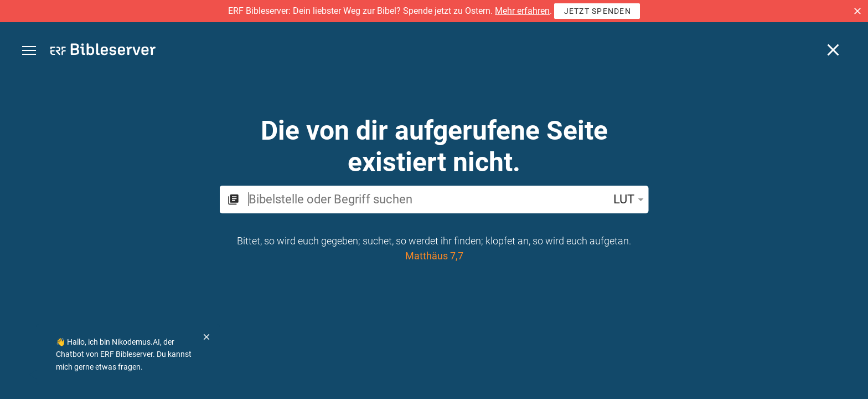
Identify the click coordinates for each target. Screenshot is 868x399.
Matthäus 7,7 (434, 256)
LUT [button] (631, 199)
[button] (857, 11)
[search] (426, 199)
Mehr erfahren (522, 11)
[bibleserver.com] (103, 51)
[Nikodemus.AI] (25, 375)
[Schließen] (833, 50)
